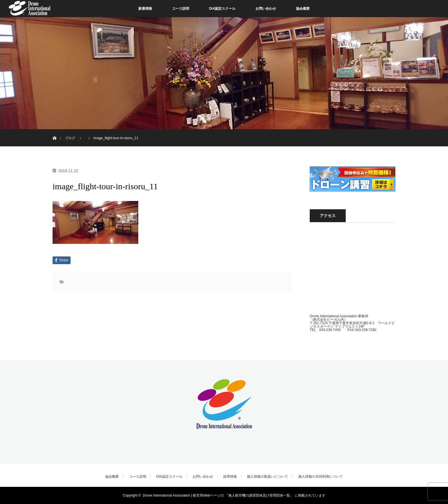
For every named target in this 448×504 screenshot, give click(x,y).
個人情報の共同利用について (321, 477)
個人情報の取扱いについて (267, 477)
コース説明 (181, 9)
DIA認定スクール (222, 9)
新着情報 (145, 9)
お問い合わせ (266, 9)
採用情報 (230, 477)
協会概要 (303, 9)
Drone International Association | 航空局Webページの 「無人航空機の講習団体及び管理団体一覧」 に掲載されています (234, 495)
